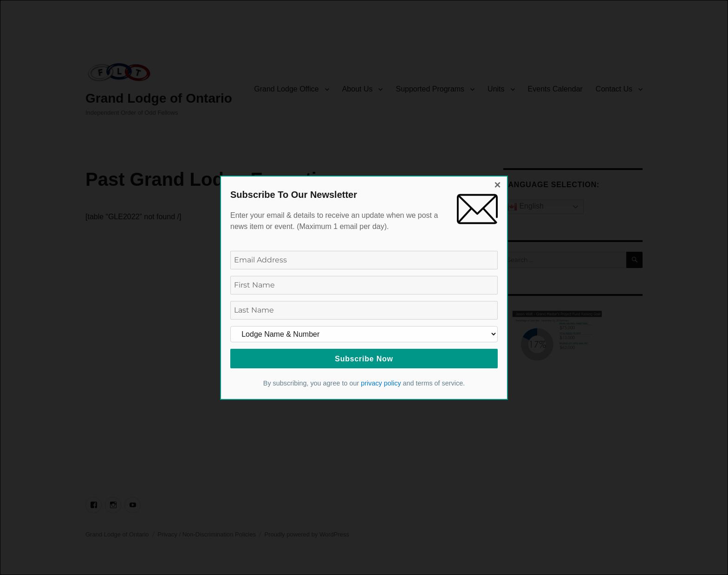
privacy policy (381, 383)
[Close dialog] (498, 186)
